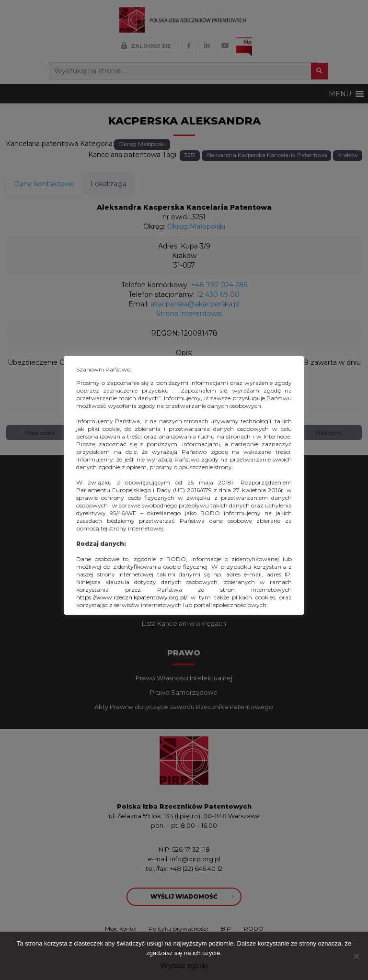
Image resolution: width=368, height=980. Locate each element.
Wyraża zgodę (184, 966)
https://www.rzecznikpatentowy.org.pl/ (132, 597)
